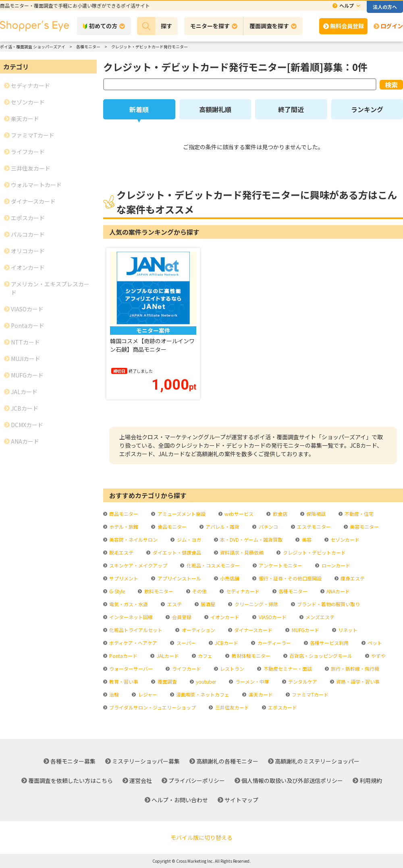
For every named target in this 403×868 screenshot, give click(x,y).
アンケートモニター (280, 565)
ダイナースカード (253, 630)
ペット (374, 643)
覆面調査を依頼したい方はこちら (71, 780)
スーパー (186, 643)
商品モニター (123, 514)
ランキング (367, 109)
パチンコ (268, 527)
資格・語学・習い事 (357, 681)
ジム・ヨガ (188, 539)
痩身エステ (352, 578)
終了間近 (291, 109)
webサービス (238, 514)
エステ (174, 604)
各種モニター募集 (73, 761)
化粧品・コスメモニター (213, 565)
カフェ (205, 656)
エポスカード (282, 707)
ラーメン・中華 (252, 681)
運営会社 (141, 780)
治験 (113, 694)
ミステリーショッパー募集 (146, 761)
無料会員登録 (347, 26)
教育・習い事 (123, 681)
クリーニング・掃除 (256, 604)
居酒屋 (207, 604)
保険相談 (315, 514)
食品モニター (171, 527)
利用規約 (371, 780)
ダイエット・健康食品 (176, 552)
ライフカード (186, 669)
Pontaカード (123, 656)
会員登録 (181, 617)
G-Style (116, 591)
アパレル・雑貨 (222, 527)
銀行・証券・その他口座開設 (290, 578)
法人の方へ (385, 7)
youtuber (205, 681)
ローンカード (335, 565)
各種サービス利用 (329, 643)
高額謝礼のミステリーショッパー (317, 761)
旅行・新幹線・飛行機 (354, 669)
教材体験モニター (250, 656)
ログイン (392, 26)
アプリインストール (179, 578)
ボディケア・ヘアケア (133, 643)
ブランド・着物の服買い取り (328, 604)
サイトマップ (241, 800)
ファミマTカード (310, 694)
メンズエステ (319, 617)
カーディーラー (274, 643)
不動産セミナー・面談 (287, 669)
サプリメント (123, 578)
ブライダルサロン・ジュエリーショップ (152, 707)
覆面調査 (167, 681)
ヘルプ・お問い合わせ (180, 800)
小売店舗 (229, 578)
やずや (378, 656)
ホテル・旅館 (123, 527)
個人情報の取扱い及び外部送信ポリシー (292, 780)
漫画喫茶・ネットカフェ (202, 694)
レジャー (147, 694)
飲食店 (279, 514)
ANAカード (338, 591)
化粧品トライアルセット (135, 630)
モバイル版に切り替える (201, 837)
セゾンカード (344, 539)
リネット (347, 630)
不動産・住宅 (358, 514)
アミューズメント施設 (181, 514)
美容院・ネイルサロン (133, 539)
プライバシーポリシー (197, 780)
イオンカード (224, 617)
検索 (391, 85)
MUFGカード (305, 630)
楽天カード (260, 694)
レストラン (232, 669)
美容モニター (364, 527)
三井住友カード (232, 707)
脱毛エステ (121, 552)
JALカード (167, 656)
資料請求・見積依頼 (241, 552)
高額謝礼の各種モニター (227, 761)
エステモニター (313, 527)
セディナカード (242, 591)
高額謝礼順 (215, 109)
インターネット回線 (130, 617)
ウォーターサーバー (130, 669)
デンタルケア (302, 681)
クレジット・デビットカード (314, 552)
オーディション (198, 630)
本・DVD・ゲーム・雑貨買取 (251, 539)
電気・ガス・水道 (128, 604)
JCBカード (226, 643)
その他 (199, 591)
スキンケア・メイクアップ (138, 565)
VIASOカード (272, 617)
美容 (306, 539)
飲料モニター (158, 591)
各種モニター (292, 591)
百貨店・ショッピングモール (320, 656)
